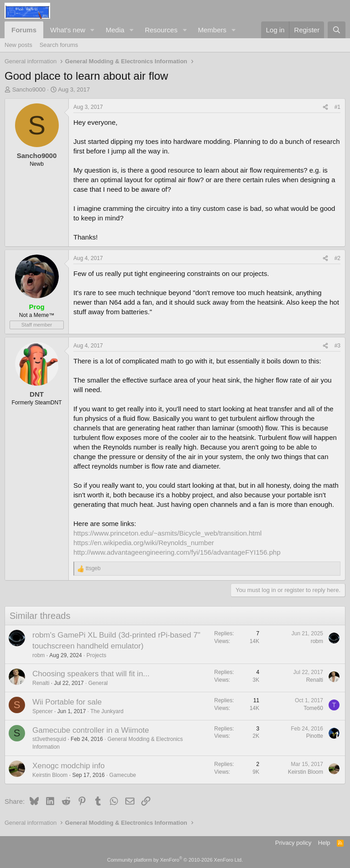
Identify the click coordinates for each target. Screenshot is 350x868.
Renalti (41, 683)
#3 (337, 346)
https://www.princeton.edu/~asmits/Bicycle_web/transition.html (167, 533)
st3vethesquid (49, 739)
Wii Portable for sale (67, 702)
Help (324, 843)
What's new (68, 30)
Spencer (43, 711)
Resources (161, 30)
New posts (18, 45)
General (98, 683)
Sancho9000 (29, 89)
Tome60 (313, 708)
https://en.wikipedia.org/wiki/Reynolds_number (144, 543)
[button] (93, 30)
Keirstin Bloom (50, 775)
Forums (24, 30)
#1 (337, 107)
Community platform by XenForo (175, 860)
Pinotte (315, 736)
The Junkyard (107, 711)
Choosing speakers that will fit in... (91, 674)
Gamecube (123, 775)
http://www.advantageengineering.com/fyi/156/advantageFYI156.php (177, 552)
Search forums (59, 45)
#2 (337, 258)
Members (212, 30)
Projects (96, 655)
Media (115, 30)
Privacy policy (293, 843)
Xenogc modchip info (69, 766)
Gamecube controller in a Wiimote (91, 730)
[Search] (337, 30)
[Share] (325, 107)
